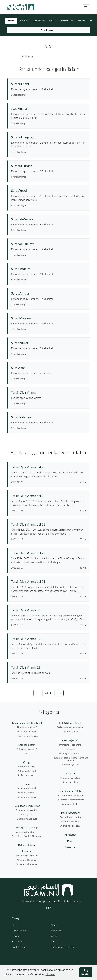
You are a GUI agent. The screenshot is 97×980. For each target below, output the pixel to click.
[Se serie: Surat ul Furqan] (49, 166)
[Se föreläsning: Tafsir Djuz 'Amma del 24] (49, 496)
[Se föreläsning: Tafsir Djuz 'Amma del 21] (49, 581)
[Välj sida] (48, 693)
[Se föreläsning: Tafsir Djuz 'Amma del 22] (49, 553)
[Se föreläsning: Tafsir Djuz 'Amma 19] (49, 639)
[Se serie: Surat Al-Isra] (49, 293)
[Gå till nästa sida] (61, 693)
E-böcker (16, 936)
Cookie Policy (19, 947)
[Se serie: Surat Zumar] (49, 343)
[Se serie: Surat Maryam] (49, 318)
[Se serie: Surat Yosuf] (49, 190)
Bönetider (17, 941)
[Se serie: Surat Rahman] (49, 417)
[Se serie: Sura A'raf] (49, 368)
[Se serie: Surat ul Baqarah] (49, 137)
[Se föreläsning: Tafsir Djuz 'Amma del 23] (49, 524)
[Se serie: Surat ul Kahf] (49, 84)
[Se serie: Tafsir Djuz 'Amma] (49, 392)
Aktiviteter (56, 931)
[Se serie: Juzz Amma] (49, 108)
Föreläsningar (19, 931)
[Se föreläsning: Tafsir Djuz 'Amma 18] (49, 667)
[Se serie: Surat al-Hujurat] (49, 244)
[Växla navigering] (86, 7)
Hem (14, 925)
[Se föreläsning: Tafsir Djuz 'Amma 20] (49, 610)
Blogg (54, 925)
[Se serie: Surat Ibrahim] (49, 269)
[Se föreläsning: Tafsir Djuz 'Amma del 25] (49, 467)
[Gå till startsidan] (21, 7)
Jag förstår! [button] (86, 972)
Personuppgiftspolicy (62, 947)
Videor (54, 936)
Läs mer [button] (50, 974)
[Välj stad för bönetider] (48, 30)
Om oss (55, 941)
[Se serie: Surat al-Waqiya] (49, 219)
